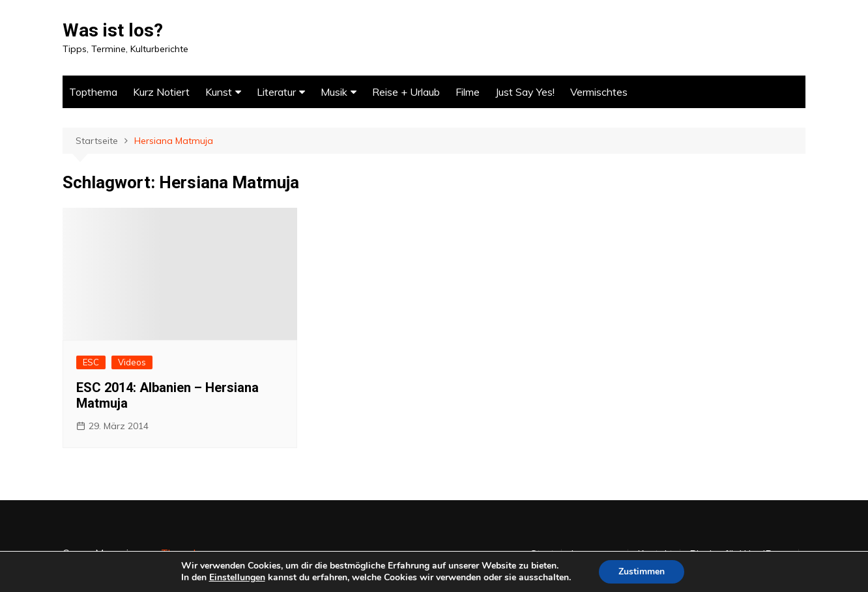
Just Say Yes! (525, 92)
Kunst (219, 92)
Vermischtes (599, 92)
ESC (91, 362)
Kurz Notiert (161, 92)
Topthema (93, 92)
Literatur (276, 92)
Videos (132, 362)
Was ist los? (113, 30)
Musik (334, 92)
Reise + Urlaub (406, 92)
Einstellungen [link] (237, 577)
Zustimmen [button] (642, 571)
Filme (468, 92)
